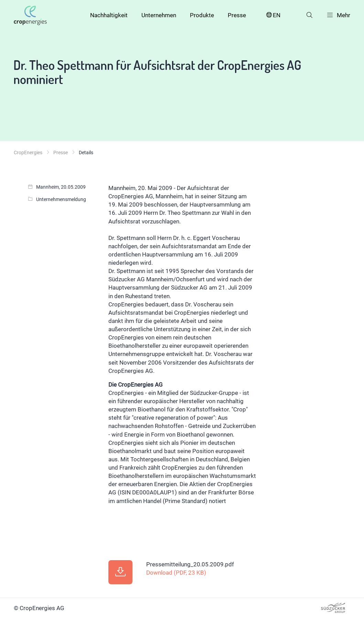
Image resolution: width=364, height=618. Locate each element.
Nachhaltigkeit (109, 15)
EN (273, 15)
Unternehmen (159, 15)
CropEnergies (28, 153)
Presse (237, 15)
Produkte (202, 15)
